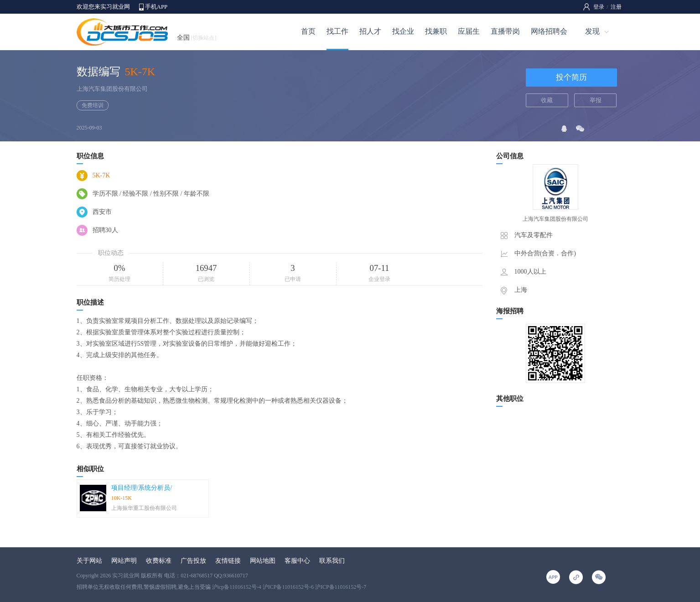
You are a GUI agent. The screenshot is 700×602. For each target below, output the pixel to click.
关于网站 (89, 561)
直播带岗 (505, 31)
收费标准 (159, 561)
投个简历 (571, 77)
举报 (596, 100)
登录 (599, 7)
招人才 (370, 31)
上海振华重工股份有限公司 (144, 508)
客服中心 (297, 561)
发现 (592, 31)
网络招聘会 (549, 31)
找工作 (337, 31)
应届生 (469, 31)
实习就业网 (126, 576)
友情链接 (228, 561)
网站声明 (124, 561)
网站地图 (263, 561)
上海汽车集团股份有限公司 (112, 89)
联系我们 (332, 561)
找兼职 (436, 31)
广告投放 (193, 561)
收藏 (547, 100)
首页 (308, 31)
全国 (197, 38)
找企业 (403, 31)
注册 (616, 7)
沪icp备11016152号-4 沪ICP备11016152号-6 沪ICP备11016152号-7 (289, 587)
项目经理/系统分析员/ (142, 488)
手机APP (156, 7)
